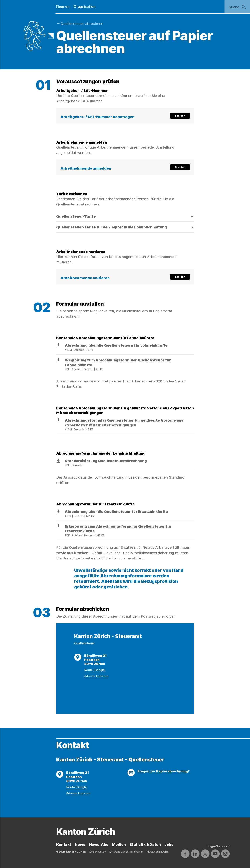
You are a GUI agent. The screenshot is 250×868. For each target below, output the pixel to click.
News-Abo (99, 845)
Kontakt (64, 845)
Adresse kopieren (96, 676)
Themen (62, 6)
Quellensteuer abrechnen (82, 24)
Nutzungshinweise (158, 852)
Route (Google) (95, 670)
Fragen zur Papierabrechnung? (164, 771)
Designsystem (98, 852)
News (80, 845)
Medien (119, 845)
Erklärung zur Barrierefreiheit (126, 852)
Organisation (84, 6)
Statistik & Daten (145, 845)
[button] (125, 116)
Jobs (169, 845)
